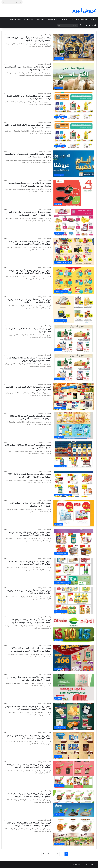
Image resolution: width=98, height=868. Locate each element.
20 (44, 854)
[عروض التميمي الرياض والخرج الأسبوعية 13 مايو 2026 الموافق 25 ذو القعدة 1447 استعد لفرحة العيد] (73, 280)
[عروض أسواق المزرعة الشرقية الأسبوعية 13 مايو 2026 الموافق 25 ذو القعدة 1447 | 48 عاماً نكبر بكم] (73, 774)
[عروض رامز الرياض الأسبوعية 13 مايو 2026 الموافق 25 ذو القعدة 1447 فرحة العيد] (73, 106)
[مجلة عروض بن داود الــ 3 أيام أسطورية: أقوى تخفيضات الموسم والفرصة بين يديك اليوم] (73, 47)
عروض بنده (93, 19)
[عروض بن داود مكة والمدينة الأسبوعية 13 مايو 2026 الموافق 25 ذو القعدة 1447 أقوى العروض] (73, 426)
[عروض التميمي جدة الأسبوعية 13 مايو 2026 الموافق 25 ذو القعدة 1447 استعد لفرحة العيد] (73, 309)
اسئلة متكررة (69, 865)
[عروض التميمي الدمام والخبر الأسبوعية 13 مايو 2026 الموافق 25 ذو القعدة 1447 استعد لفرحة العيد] (73, 251)
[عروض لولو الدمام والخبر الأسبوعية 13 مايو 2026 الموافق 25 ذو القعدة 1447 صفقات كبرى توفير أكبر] (73, 716)
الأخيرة (33, 854)
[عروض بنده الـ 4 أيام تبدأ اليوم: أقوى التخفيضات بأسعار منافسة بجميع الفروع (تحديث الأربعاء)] (73, 193)
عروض (87, 865)
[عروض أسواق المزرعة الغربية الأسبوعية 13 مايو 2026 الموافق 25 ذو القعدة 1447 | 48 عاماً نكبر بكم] (73, 803)
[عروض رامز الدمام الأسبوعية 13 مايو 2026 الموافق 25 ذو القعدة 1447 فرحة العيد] (73, 135)
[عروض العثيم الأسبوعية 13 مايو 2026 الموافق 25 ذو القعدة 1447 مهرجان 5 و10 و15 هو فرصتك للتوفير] (73, 629)
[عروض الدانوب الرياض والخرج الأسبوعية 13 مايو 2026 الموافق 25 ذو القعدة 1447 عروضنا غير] (73, 542)
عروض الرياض (75, 19)
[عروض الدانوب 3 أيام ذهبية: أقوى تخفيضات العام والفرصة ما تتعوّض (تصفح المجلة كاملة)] (73, 164)
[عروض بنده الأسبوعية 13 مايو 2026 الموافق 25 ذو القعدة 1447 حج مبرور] (73, 338)
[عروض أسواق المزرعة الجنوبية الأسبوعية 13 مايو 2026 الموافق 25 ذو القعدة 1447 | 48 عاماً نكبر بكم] (73, 833)
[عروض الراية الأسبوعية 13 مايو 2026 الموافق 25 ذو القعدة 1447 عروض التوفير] (73, 513)
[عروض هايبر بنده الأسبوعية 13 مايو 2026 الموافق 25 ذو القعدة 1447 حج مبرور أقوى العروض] (73, 368)
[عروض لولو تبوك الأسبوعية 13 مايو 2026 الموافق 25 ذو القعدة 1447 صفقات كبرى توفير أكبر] (73, 745)
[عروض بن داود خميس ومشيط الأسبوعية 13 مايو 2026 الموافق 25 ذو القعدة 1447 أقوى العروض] (73, 484)
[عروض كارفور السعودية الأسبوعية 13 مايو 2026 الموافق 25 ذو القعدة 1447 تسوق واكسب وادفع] (73, 222)
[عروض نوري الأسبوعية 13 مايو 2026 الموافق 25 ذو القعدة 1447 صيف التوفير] (73, 397)
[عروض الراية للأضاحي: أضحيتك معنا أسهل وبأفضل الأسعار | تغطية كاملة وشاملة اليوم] (73, 77)
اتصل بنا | (75, 865)
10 (49, 854)
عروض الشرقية (53, 19)
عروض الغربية (40, 19)
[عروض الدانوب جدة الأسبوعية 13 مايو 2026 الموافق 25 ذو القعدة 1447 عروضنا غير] (73, 600)
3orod (48, 35)
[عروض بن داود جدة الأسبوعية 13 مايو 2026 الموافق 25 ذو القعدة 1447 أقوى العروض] (73, 455)
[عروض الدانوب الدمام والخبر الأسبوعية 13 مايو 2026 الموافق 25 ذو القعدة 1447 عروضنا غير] (73, 571)
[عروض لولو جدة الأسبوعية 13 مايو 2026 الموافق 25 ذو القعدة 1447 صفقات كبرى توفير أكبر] (73, 687)
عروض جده (64, 19)
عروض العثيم (85, 19)
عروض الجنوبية (28, 19)
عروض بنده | (81, 865)
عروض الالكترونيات (15, 19)
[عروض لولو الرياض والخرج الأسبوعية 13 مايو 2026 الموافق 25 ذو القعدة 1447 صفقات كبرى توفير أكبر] (73, 658)
